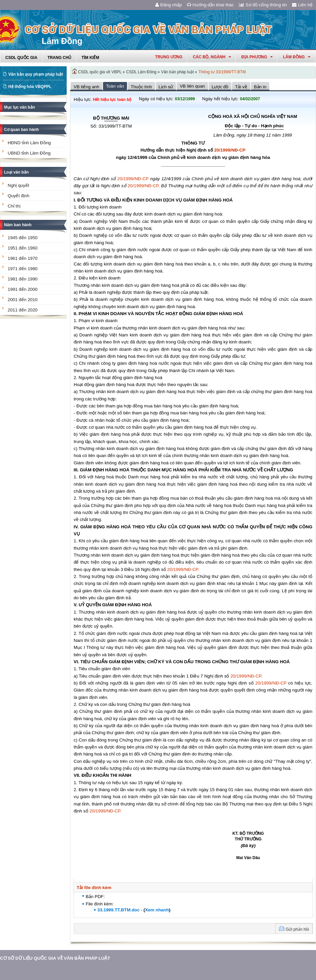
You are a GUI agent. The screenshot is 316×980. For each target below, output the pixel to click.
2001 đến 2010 (23, 300)
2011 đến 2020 (23, 310)
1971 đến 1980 (23, 269)
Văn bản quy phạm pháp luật (36, 74)
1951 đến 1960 (23, 248)
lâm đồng (297, 57)
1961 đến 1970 (23, 258)
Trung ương (169, 57)
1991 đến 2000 (23, 289)
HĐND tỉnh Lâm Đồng (29, 143)
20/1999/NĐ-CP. (183, 569)
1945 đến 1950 (23, 238)
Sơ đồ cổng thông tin (263, 5)
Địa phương (257, 57)
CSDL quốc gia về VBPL (100, 72)
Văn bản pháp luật (177, 72)
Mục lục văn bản (19, 107)
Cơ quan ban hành (21, 130)
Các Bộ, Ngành (212, 57)
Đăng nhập (169, 5)
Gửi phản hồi (297, 929)
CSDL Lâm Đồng (141, 72)
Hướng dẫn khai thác (210, 5)
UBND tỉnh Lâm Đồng (29, 153)
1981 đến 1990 (23, 279)
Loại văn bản (16, 172)
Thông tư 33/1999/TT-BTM (222, 72)
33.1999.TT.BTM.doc (118, 910)
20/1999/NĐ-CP (230, 150)
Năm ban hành (18, 225)
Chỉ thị (14, 206)
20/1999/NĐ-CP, (144, 186)
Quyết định (18, 196)
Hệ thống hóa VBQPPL (30, 87)
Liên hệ (302, 5)
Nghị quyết (18, 185)
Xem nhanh (157, 910)
